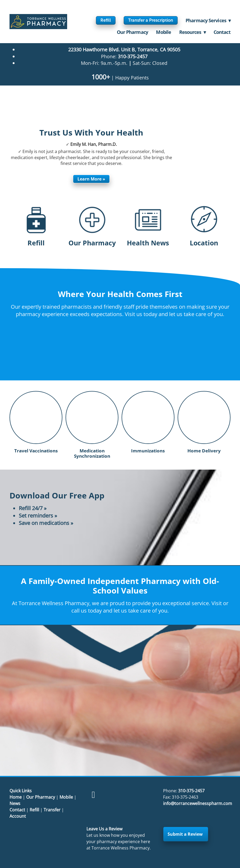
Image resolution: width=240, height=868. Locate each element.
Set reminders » (38, 515)
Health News (148, 243)
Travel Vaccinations (36, 451)
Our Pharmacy (132, 32)
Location (204, 243)
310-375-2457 (133, 56)
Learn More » (91, 179)
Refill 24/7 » (33, 508)
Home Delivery (204, 451)
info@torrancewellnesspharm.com (198, 803)
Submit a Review (186, 834)
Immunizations (148, 451)
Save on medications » (46, 523)
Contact (222, 32)
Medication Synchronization (92, 453)
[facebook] (93, 795)
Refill (106, 20)
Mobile (163, 32)
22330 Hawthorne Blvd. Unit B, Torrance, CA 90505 (124, 50)
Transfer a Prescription (151, 20)
